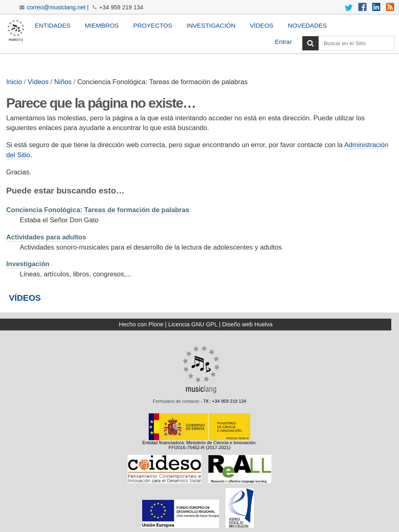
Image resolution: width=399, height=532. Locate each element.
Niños (63, 82)
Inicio (14, 82)
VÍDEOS (25, 298)
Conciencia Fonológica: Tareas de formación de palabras (98, 210)
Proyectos (153, 25)
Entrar (283, 42)
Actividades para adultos (46, 237)
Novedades (307, 25)
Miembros (102, 25)
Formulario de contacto (176, 401)
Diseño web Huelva (247, 324)
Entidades (52, 25)
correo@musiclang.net (56, 7)
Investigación (211, 25)
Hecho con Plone (141, 324)
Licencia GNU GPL (193, 324)
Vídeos (262, 25)
